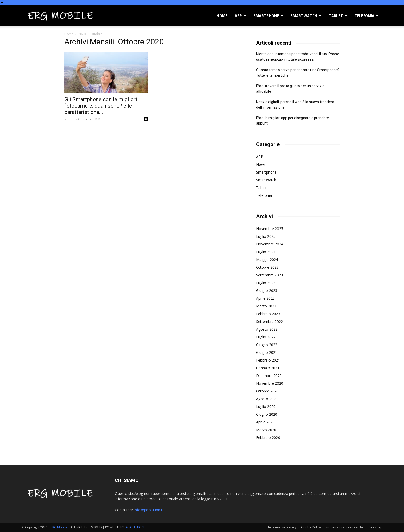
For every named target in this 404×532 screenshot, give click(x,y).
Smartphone (268, 16)
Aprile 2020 (265, 422)
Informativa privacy (282, 527)
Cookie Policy (311, 527)
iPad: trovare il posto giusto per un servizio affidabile (290, 89)
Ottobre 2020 (267, 391)
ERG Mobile (59, 527)
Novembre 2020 (270, 383)
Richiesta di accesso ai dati (345, 527)
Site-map (376, 527)
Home (222, 16)
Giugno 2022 (267, 345)
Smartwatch (306, 16)
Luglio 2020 (266, 407)
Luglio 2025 (266, 236)
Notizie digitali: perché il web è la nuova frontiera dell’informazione (295, 105)
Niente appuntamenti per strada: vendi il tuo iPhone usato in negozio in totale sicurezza (298, 57)
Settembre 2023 (270, 275)
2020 (82, 34)
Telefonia (367, 16)
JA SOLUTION (134, 527)
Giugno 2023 (267, 290)
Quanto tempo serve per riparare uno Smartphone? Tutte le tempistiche (298, 73)
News (261, 164)
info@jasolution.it (149, 510)
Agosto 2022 (267, 329)
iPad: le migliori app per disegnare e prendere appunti (293, 121)
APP (240, 16)
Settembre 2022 (270, 321)
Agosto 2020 (267, 399)
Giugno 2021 (267, 352)
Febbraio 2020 (268, 437)
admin (69, 119)
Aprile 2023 (265, 298)
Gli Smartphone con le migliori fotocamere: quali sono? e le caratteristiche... (101, 106)
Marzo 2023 (266, 306)
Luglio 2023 (266, 283)
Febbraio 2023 (268, 314)
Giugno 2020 (267, 414)
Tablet (338, 16)
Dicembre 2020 (269, 376)
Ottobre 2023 (267, 267)
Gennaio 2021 (268, 368)
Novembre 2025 (270, 229)
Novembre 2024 (270, 244)
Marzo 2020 (266, 430)
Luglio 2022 (266, 337)
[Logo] (60, 16)
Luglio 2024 (266, 252)
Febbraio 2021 (268, 360)
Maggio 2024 (267, 260)
